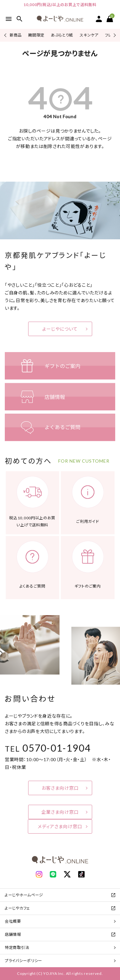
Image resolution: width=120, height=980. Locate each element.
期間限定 (36, 35)
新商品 (16, 35)
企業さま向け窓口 (60, 812)
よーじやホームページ (24, 895)
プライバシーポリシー (24, 961)
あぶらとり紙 (62, 35)
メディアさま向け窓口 (60, 826)
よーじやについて (60, 329)
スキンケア (89, 35)
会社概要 (13, 921)
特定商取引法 (17, 947)
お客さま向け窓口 (60, 788)
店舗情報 (13, 934)
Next (114, 35)
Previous (6, 35)
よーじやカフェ (17, 908)
